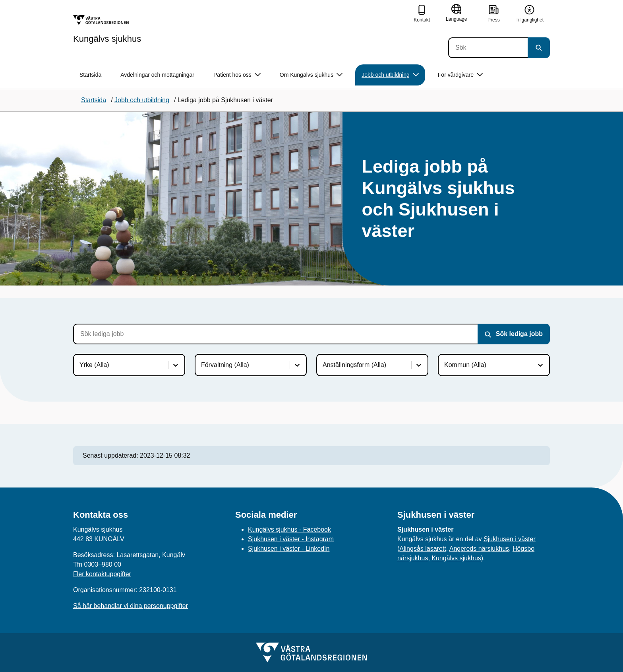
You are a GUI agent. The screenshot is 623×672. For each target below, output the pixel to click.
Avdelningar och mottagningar (157, 75)
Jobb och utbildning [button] (390, 75)
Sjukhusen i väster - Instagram (291, 539)
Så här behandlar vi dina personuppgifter (131, 606)
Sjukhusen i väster (510, 539)
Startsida (90, 75)
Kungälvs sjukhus (456, 558)
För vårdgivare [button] (460, 75)
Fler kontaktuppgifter (102, 574)
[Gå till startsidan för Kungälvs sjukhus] (107, 29)
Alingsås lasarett (423, 549)
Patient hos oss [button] (237, 75)
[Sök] (488, 48)
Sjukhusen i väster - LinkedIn (289, 549)
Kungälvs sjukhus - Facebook (289, 529)
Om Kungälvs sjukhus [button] (311, 75)
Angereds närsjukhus (479, 549)
